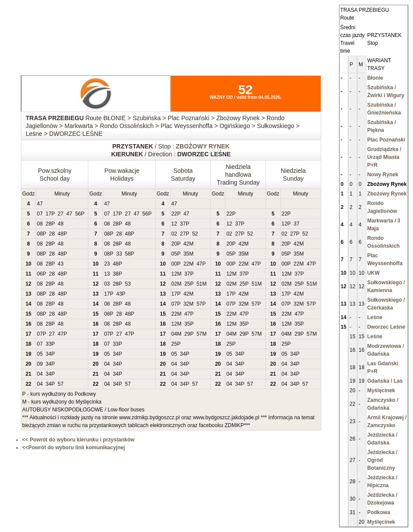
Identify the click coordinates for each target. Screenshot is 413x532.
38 (116, 274)
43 (61, 264)
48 (61, 224)
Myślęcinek (381, 391)
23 (107, 264)
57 (199, 304)
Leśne (375, 317)
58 (128, 254)
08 (40, 224)
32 (186, 304)
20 (174, 244)
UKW (374, 273)
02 (174, 234)
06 (40, 274)
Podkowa (379, 512)
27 (61, 214)
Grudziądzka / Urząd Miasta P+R (384, 157)
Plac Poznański (386, 140)
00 (174, 264)
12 (174, 224)
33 (119, 254)
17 (49, 214)
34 (49, 354)
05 (174, 254)
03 (107, 284)
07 (40, 214)
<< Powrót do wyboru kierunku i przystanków (78, 440)
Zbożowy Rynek (387, 194)
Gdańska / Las (385, 381)
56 (78, 214)
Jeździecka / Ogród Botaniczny (382, 460)
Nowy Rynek (383, 175)
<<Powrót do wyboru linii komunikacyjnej (74, 448)
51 (199, 284)
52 (195, 234)
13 (107, 274)
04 (174, 334)
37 (183, 224)
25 (187, 284)
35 (186, 254)
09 (40, 364)
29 (187, 334)
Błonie (375, 78)
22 (174, 214)
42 (186, 244)
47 (40, 204)
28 (49, 224)
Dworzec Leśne (386, 327)
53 (128, 284)
